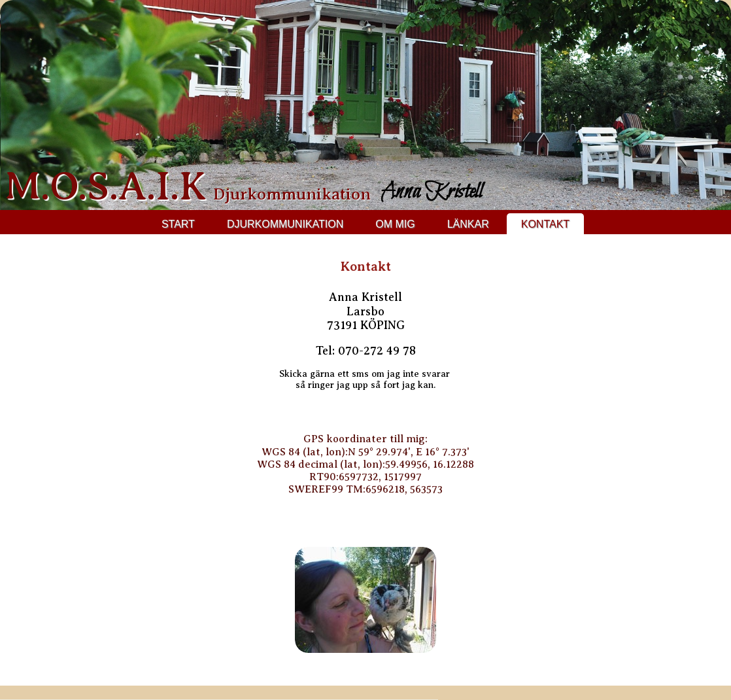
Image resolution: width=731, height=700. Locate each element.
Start (178, 224)
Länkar (468, 224)
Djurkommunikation (285, 224)
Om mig (395, 224)
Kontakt (545, 224)
